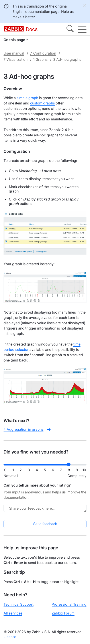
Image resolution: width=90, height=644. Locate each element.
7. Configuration (43, 53)
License (10, 637)
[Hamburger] (82, 29)
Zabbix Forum (63, 613)
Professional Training (69, 604)
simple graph (27, 98)
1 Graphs (40, 59)
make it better (24, 17)
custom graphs (42, 103)
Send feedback (45, 524)
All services (13, 613)
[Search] (70, 29)
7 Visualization (16, 59)
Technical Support (19, 604)
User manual (14, 53)
